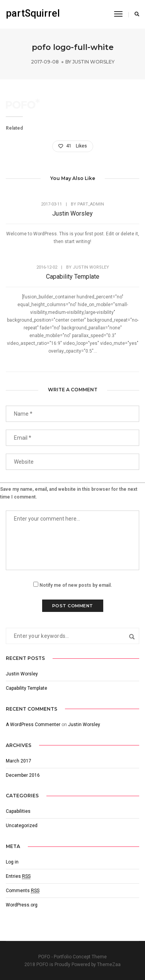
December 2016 (23, 775)
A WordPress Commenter (33, 725)
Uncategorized (22, 826)
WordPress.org (22, 905)
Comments (23, 891)
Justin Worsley (93, 62)
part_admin (91, 204)
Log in (12, 862)
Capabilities (18, 811)
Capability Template (73, 277)
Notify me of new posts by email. (76, 585)
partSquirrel (33, 13)
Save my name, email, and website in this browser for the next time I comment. (69, 493)
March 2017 (19, 761)
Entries (18, 876)
